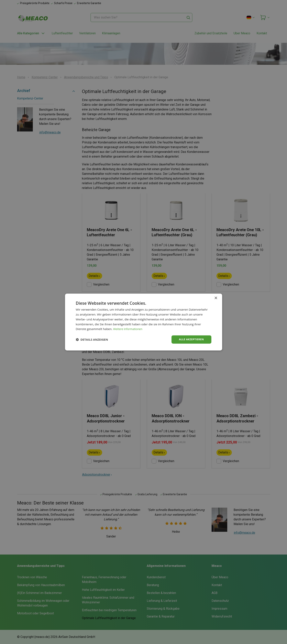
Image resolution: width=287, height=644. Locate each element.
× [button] (216, 298)
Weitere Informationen (129, 329)
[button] (92, 339)
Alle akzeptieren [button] (190, 339)
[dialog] (144, 322)
